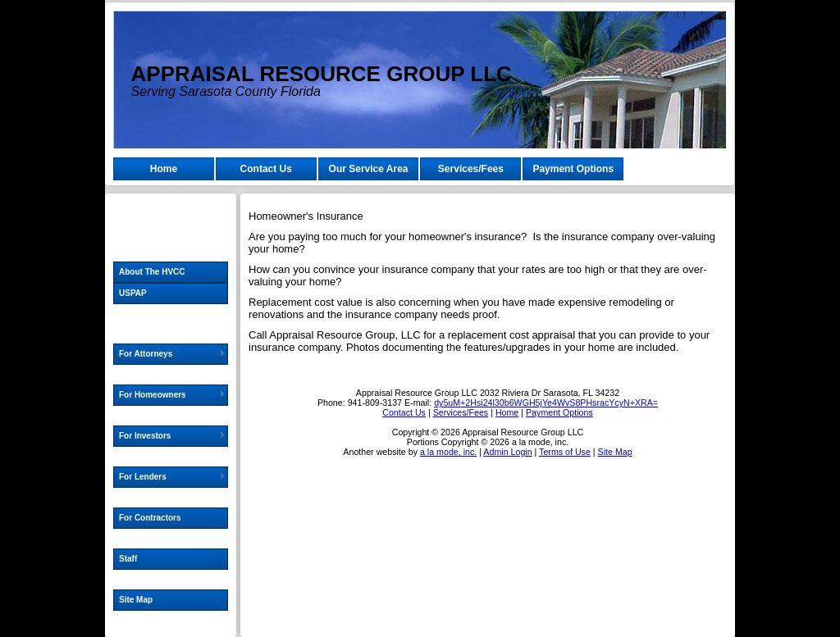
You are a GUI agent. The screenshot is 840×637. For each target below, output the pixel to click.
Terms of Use (565, 452)
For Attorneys (146, 354)
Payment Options (573, 169)
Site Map (136, 600)
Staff (128, 559)
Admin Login (507, 452)
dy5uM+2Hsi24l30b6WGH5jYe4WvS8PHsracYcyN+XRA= (546, 403)
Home (164, 169)
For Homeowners (153, 395)
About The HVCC (152, 272)
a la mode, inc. (448, 452)
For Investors (145, 436)
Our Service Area (369, 169)
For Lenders (143, 477)
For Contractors (150, 518)
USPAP (133, 293)
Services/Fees (471, 169)
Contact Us (266, 169)
